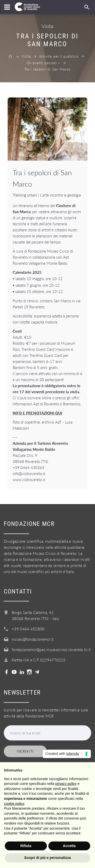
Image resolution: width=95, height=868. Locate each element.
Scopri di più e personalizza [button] (47, 858)
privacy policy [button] (66, 784)
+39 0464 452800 (28, 629)
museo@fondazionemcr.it (33, 639)
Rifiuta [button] (26, 846)
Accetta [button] (69, 846)
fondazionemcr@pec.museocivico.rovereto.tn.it (51, 650)
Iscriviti (25, 751)
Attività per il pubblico (59, 56)
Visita (26, 56)
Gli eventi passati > (44, 63)
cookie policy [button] (14, 804)
